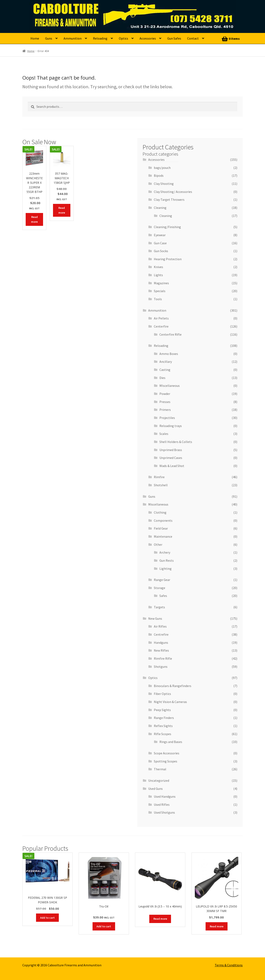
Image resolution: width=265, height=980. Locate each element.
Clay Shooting (164, 184)
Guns (49, 38)
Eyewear (160, 235)
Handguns (161, 642)
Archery (165, 552)
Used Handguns (165, 796)
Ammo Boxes (169, 354)
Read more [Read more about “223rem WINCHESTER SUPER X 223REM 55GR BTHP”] (34, 219)
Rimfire (159, 477)
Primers (165, 410)
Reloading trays (171, 426)
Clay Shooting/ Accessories (173, 192)
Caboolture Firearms (59, 9)
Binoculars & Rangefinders (173, 686)
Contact (193, 38)
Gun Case (160, 243)
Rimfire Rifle (163, 658)
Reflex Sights (163, 726)
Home (35, 38)
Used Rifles (162, 805)
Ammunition (73, 38)
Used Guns (155, 789)
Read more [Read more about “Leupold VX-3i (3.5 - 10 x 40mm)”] (160, 919)
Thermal (160, 769)
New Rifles (161, 650)
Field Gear (161, 528)
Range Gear (162, 580)
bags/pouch (162, 168)
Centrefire (161, 634)
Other (158, 544)
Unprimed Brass (171, 450)
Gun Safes (174, 38)
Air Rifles (160, 626)
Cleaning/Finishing (167, 227)
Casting (165, 370)
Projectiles (167, 418)
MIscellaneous (170, 386)
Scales (164, 434)
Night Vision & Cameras (170, 702)
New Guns (155, 618)
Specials (160, 291)
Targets (159, 607)
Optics (123, 38)
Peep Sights (162, 710)
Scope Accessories (167, 753)
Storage (160, 588)
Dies (162, 378)
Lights (158, 275)
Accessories (148, 38)
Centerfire (161, 326)
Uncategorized (159, 780)
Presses (165, 402)
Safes (163, 596)
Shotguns (161, 667)
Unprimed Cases (171, 458)
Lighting (166, 569)
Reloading (100, 38)
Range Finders (164, 718)
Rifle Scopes (163, 734)
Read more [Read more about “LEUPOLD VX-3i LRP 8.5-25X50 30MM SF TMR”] (217, 926)
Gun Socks (161, 251)
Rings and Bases (171, 742)
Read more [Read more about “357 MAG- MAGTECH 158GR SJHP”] (62, 210)
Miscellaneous (158, 504)
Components (163, 520)
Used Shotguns (164, 812)
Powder (165, 394)
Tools (158, 299)
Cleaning (160, 208)
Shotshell (161, 485)
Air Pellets (161, 318)
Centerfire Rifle (170, 334)
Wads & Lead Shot (172, 466)
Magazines (161, 283)
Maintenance (163, 536)
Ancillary (166, 362)
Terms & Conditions (229, 965)
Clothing (160, 512)
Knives (158, 267)
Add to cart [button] (47, 918)
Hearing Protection (168, 259)
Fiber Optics (162, 694)
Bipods (159, 175)
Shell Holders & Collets (176, 442)
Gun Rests (167, 560)
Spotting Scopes (166, 761)
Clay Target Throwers (169, 200)
